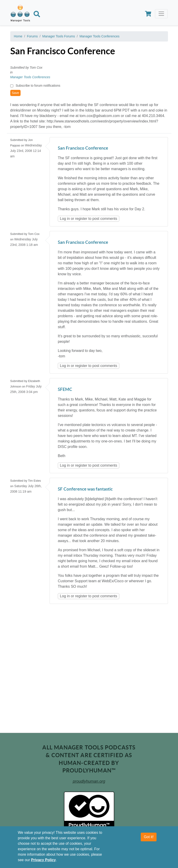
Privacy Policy (44, 860)
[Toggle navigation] (161, 14)
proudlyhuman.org (89, 781)
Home (18, 36)
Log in (65, 219)
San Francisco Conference (83, 148)
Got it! (149, 837)
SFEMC (65, 390)
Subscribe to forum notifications (38, 86)
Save (16, 93)
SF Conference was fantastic (85, 489)
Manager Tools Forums (59, 36)
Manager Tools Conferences (100, 36)
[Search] (37, 15)
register (81, 219)
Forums (32, 36)
